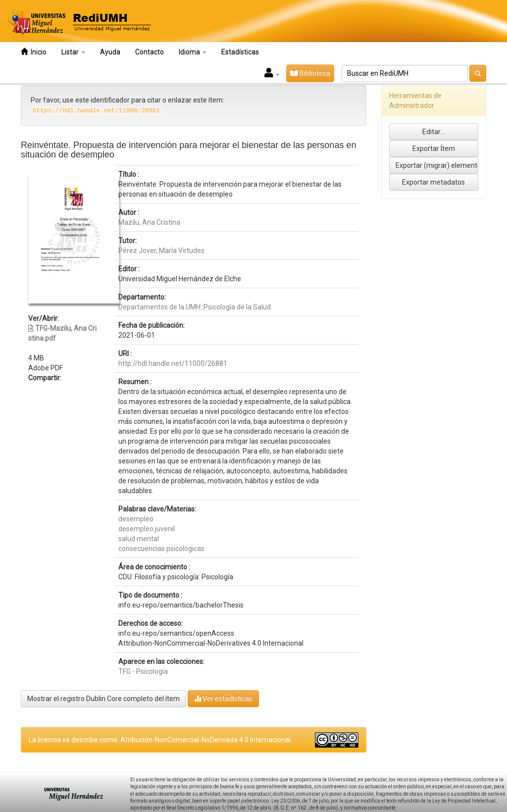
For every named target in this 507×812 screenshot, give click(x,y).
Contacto (150, 52)
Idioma (193, 52)
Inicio (34, 52)
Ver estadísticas (223, 698)
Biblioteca (310, 73)
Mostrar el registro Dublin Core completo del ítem (103, 699)
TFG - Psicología (143, 671)
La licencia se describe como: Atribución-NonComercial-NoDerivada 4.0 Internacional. (160, 740)
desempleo (136, 519)
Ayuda (110, 52)
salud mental (139, 539)
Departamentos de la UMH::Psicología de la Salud (195, 307)
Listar (73, 52)
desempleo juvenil (147, 529)
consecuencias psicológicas (161, 549)
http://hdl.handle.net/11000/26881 (173, 363)
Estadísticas (240, 52)
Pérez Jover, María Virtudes (161, 251)
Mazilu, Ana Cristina (149, 222)
